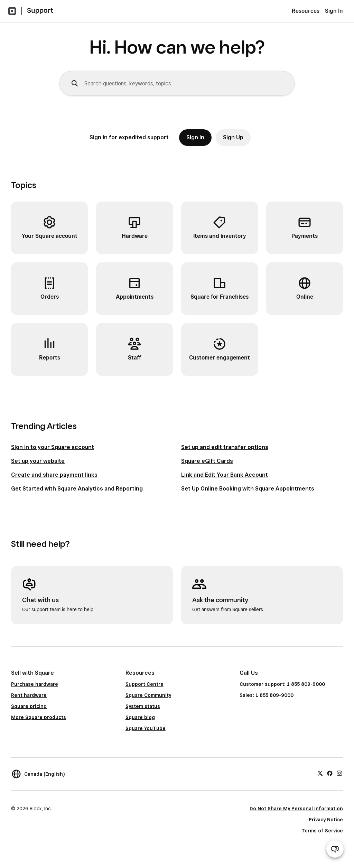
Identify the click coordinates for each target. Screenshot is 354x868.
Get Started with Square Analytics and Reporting (77, 489)
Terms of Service (322, 831)
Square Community (148, 695)
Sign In (334, 11)
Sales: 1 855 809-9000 (267, 695)
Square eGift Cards (207, 461)
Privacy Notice (326, 820)
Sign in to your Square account (53, 447)
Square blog (140, 717)
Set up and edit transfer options (225, 447)
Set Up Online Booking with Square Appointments (248, 489)
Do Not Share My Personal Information (296, 809)
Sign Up (233, 137)
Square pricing (29, 706)
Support (40, 10)
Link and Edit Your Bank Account (225, 475)
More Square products (39, 717)
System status (143, 706)
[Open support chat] (335, 849)
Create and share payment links (54, 475)
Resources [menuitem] (306, 11)
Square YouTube (146, 728)
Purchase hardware (35, 684)
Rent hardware (29, 695)
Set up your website (38, 461)
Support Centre (145, 684)
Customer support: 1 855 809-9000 (282, 684)
